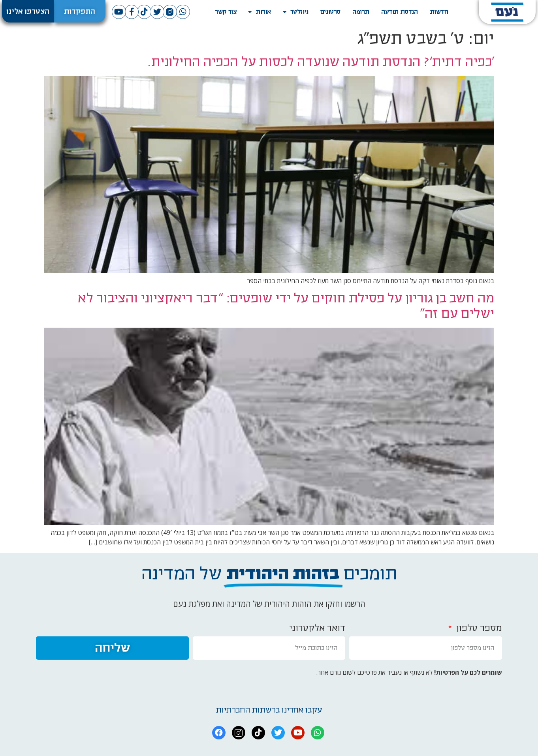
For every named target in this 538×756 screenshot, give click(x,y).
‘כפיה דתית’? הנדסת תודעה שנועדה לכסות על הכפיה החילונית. (321, 62)
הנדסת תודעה (400, 12)
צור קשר (226, 12)
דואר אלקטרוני (317, 628)
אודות (260, 12)
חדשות (439, 12)
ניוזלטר (296, 12)
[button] (80, 11)
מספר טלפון (478, 628)
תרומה (361, 12)
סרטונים (330, 12)
